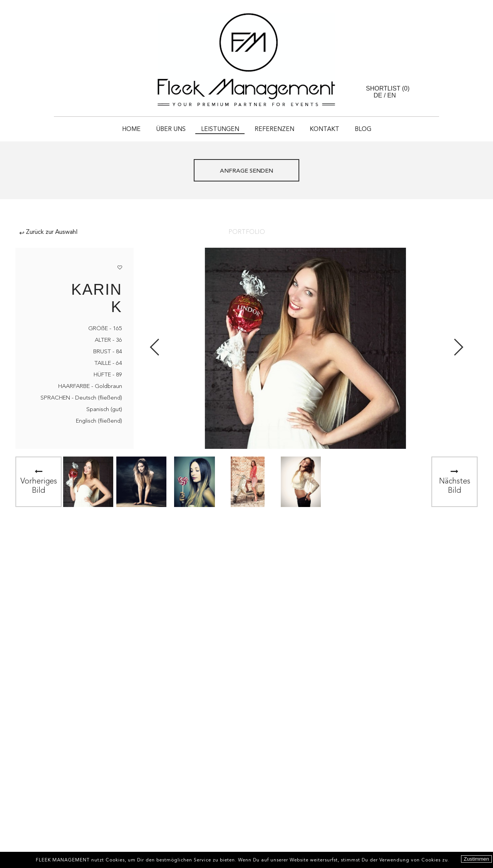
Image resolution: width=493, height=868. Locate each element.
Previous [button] (155, 347)
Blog (363, 129)
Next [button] (458, 347)
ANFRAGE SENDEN (246, 171)
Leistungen (220, 129)
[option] (88, 482)
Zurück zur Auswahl (48, 232)
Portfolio (247, 232)
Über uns (171, 129)
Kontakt (324, 129)
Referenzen (274, 129)
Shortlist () (388, 88)
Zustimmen (476, 859)
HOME (131, 129)
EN (392, 95)
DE (378, 95)
